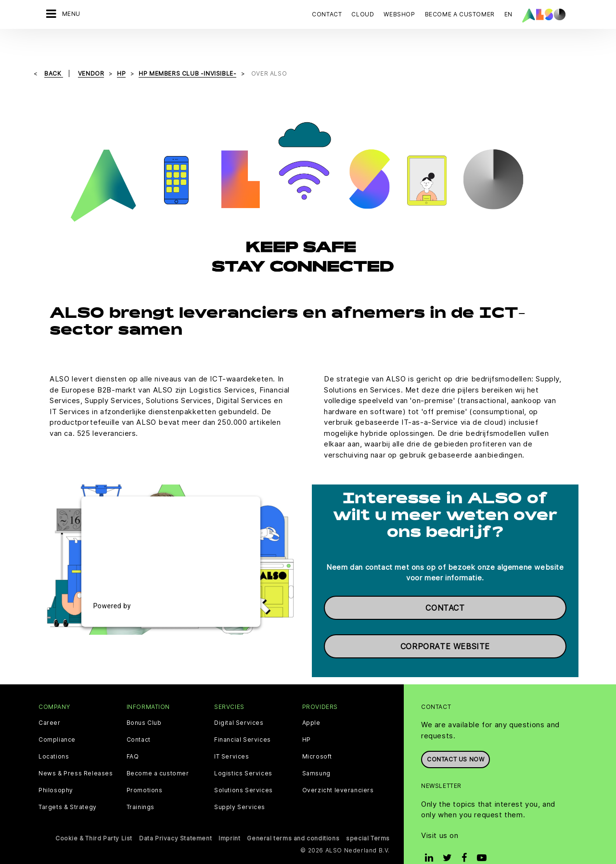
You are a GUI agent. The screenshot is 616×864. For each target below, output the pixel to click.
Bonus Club (144, 703)
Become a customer (158, 753)
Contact (327, 14)
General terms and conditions (293, 818)
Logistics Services (243, 753)
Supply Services (240, 787)
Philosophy (56, 770)
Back (54, 53)
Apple (311, 703)
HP (307, 720)
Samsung (316, 753)
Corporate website (445, 626)
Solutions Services (244, 770)
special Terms (368, 818)
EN (508, 14)
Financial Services (243, 720)
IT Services (232, 736)
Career (50, 703)
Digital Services (239, 703)
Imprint (229, 818)
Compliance (57, 720)
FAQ (133, 736)
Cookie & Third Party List (94, 818)
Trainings (141, 787)
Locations (54, 736)
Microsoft (317, 736)
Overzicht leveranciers (338, 770)
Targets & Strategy (68, 787)
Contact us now (456, 739)
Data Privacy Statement (175, 818)
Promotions (145, 770)
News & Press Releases (76, 753)
